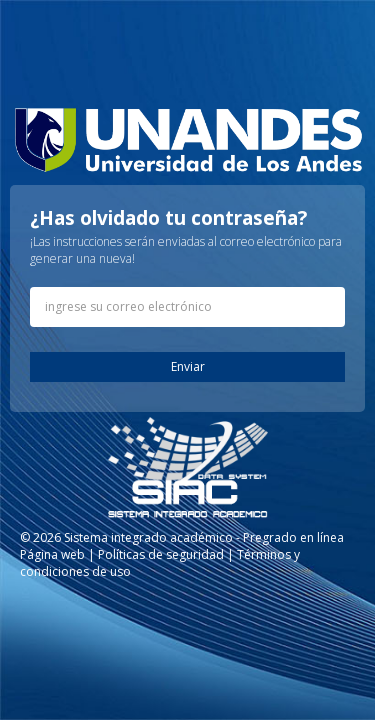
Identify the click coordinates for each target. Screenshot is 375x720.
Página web (52, 554)
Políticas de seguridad (161, 554)
